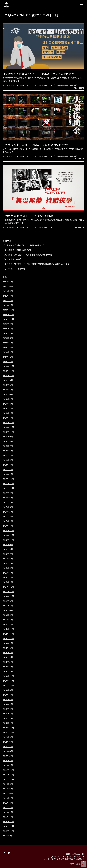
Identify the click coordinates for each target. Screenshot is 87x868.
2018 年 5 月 (8, 455)
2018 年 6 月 (8, 451)
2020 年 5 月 (8, 343)
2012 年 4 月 (8, 751)
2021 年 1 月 (8, 305)
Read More (79, 88)
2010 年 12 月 (8, 822)
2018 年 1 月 (8, 474)
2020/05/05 (8, 156)
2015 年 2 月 (8, 620)
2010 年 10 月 (8, 831)
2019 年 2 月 (8, 413)
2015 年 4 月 (8, 615)
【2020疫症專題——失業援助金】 (66, 85)
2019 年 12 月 (8, 366)
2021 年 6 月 (8, 286)
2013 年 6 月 (8, 700)
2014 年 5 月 (8, 653)
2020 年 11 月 (8, 315)
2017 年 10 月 (8, 488)
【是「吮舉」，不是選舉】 (14, 269)
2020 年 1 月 (8, 361)
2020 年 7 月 (8, 333)
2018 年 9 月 (8, 437)
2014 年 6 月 (8, 648)
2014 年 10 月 (8, 638)
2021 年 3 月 (8, 296)
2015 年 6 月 (8, 610)
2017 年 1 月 (8, 526)
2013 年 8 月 (8, 690)
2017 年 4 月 (8, 516)
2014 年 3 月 (8, 662)
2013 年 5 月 (8, 704)
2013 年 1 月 (8, 723)
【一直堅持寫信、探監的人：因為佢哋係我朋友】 (24, 245)
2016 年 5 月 (8, 563)
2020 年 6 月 (8, 338)
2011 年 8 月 (8, 789)
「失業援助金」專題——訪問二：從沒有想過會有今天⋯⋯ (38, 145)
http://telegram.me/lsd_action (71, 856)
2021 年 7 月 (8, 282)
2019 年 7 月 (8, 390)
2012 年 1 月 (8, 765)
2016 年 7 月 (8, 554)
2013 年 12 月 (8, 676)
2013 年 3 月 (8, 714)
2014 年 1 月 (8, 671)
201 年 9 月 (7, 836)
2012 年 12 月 (8, 728)
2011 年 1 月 (8, 817)
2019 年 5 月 (8, 399)
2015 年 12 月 (8, 587)
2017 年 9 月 (8, 493)
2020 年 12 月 (8, 310)
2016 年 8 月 (8, 549)
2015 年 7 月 (8, 606)
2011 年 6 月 (8, 793)
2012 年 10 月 (8, 732)
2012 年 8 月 (8, 742)
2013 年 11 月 (8, 681)
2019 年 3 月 (8, 408)
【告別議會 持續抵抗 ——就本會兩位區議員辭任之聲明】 (28, 255)
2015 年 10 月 (8, 596)
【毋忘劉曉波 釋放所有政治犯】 (17, 250)
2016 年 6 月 (8, 559)
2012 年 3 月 (8, 756)
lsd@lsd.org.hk (78, 854)
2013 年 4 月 (8, 709)
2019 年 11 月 (8, 371)
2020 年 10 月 (8, 319)
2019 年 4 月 (8, 404)
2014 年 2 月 (8, 667)
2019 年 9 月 (8, 380)
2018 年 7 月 (8, 446)
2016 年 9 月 (8, 545)
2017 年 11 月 (8, 484)
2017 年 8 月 (8, 498)
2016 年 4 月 (8, 568)
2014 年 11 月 (8, 634)
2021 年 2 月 (8, 300)
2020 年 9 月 (8, 324)
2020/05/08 (8, 85)
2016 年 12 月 (8, 531)
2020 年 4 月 (8, 347)
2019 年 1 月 (8, 418)
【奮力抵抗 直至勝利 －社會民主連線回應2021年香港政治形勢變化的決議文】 (37, 264)
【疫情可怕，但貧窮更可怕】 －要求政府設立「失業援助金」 (40, 74)
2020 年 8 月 (8, 329)
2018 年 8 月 (8, 441)
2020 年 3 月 (8, 352)
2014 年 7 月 (8, 643)
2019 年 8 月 (8, 385)
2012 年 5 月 (8, 746)
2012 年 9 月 (8, 737)
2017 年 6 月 (8, 507)
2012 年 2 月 (8, 761)
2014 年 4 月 (8, 657)
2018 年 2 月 (8, 469)
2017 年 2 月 (8, 521)
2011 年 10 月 (8, 779)
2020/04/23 (8, 227)
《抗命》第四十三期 (44, 85)
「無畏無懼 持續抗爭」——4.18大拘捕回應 (29, 216)
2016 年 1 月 (8, 582)
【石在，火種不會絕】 (12, 259)
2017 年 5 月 (8, 512)
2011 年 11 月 (8, 775)
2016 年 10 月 (8, 540)
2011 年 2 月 (8, 812)
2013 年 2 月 (8, 718)
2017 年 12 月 (8, 479)
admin (19, 85)
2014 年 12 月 (8, 629)
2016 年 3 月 (8, 573)
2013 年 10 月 (8, 685)
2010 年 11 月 (8, 826)
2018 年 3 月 (8, 465)
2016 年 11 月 (8, 535)
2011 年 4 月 (8, 803)
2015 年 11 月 (8, 592)
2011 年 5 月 (8, 798)
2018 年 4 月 (8, 460)
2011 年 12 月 (8, 770)
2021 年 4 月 (8, 291)
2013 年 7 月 (8, 695)
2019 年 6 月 (8, 394)
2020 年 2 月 (8, 357)
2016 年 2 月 (8, 577)
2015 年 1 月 (8, 624)
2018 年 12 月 (8, 423)
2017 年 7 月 (8, 502)
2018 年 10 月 (8, 432)
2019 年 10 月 (8, 376)
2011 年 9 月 (8, 784)
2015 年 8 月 (8, 601)
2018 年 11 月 (8, 427)
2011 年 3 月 (8, 807)
